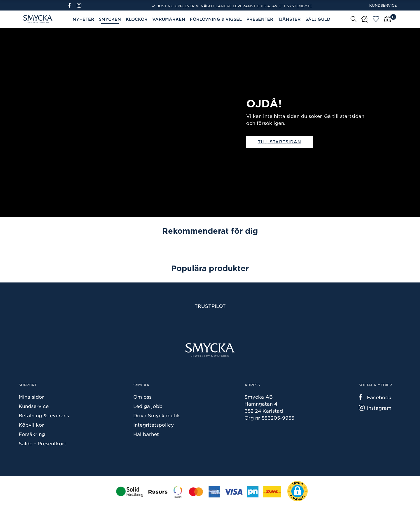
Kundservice (383, 5)
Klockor (137, 19)
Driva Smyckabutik (157, 415)
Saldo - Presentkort (42, 443)
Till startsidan (280, 142)
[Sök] (353, 19)
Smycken (110, 19)
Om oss (142, 397)
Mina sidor (31, 397)
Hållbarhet (146, 434)
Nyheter (83, 19)
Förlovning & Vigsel (216, 19)
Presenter (260, 19)
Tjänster (289, 19)
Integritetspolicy (154, 425)
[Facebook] (72, 5)
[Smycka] (210, 350)
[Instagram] (80, 5)
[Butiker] (365, 19)
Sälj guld (318, 19)
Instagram (375, 408)
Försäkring (32, 434)
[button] (297, 491)
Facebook (375, 397)
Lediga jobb (148, 406)
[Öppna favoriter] (376, 19)
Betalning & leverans (44, 415)
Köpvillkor (31, 425)
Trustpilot (210, 306)
